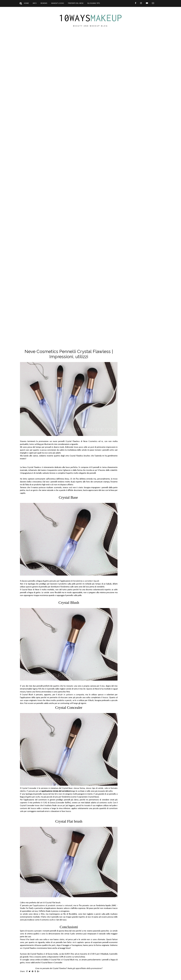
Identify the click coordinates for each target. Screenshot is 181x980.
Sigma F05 (37, 689)
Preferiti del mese (76, 3)
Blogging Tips (94, 3)
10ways (90, 18)
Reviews (44, 3)
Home (26, 3)
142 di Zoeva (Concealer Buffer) (57, 803)
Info (35, 3)
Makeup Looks (58, 3)
